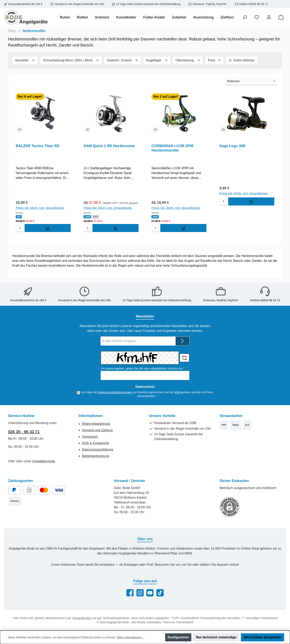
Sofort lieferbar (244, 60)
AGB (177, 392)
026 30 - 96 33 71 (24, 432)
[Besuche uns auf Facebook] (130, 593)
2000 (96, 217)
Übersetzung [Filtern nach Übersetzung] (188, 60)
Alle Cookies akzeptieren (263, 637)
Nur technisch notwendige (216, 637)
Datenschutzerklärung (98, 449)
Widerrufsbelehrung (96, 424)
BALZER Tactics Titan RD (38, 146)
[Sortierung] (252, 81)
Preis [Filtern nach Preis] (214, 60)
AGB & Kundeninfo (95, 443)
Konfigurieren (178, 637)
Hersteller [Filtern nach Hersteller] (25, 60)
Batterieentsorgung (96, 456)
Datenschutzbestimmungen (115, 392)
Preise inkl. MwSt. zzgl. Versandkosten (40, 208)
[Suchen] (245, 17)
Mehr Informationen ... (131, 637)
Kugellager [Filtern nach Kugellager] (157, 60)
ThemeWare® (185, 622)
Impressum (90, 437)
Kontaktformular (44, 461)
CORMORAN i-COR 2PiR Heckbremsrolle (172, 148)
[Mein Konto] (269, 17)
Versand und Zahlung (97, 430)
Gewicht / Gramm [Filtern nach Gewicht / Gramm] (122, 60)
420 (19, 217)
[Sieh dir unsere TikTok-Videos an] (160, 593)
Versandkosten (81, 618)
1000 (87, 217)
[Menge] (20, 229)
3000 (155, 217)
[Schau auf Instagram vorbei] (140, 593)
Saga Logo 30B (232, 146)
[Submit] (182, 341)
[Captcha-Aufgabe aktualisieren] (184, 358)
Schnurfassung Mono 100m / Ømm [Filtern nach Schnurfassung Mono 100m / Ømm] (71, 60)
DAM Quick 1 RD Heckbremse (109, 146)
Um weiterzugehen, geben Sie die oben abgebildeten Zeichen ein (142, 368)
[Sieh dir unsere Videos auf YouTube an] (150, 593)
